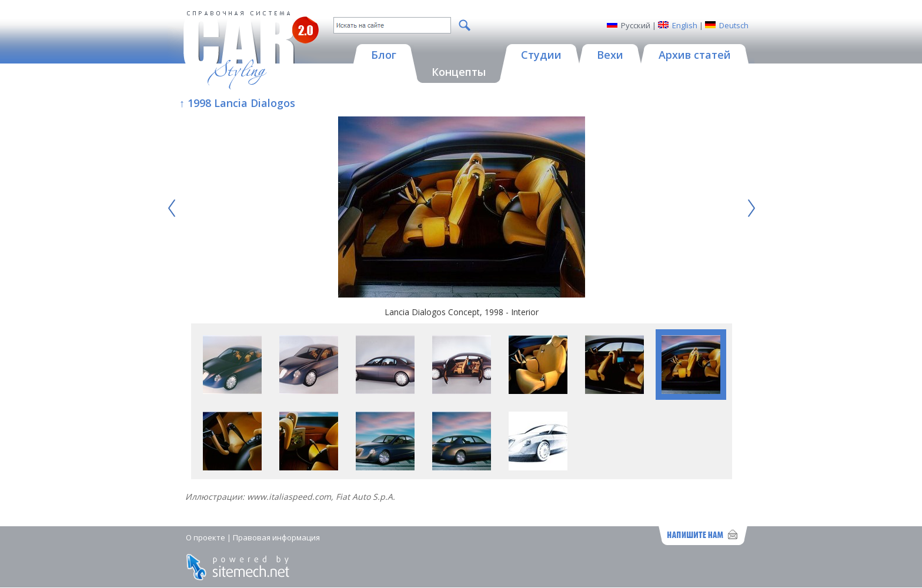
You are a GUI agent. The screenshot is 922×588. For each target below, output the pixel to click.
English (685, 25)
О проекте (206, 537)
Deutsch (734, 25)
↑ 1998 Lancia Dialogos (237, 103)
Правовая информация (276, 537)
